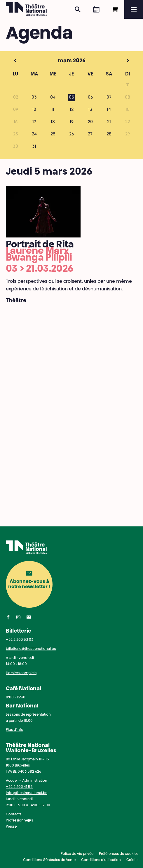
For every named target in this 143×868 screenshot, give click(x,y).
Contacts (14, 814)
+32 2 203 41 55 (19, 787)
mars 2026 (60, 61)
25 (53, 135)
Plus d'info (15, 730)
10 (34, 110)
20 (90, 122)
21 (109, 122)
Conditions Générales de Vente (49, 860)
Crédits (132, 860)
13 (90, 110)
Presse (11, 827)
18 (53, 122)
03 (34, 98)
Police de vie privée (77, 854)
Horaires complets (21, 673)
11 (53, 110)
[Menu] (134, 9)
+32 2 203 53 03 (20, 640)
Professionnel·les (19, 821)
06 (90, 98)
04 (53, 98)
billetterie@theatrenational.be (31, 649)
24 (34, 135)
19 (72, 122)
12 (72, 110)
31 (34, 147)
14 (109, 110)
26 (71, 135)
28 (109, 135)
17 (34, 122)
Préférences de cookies (119, 854)
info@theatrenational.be (27, 793)
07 (109, 98)
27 (90, 135)
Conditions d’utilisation (101, 860)
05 (71, 98)
